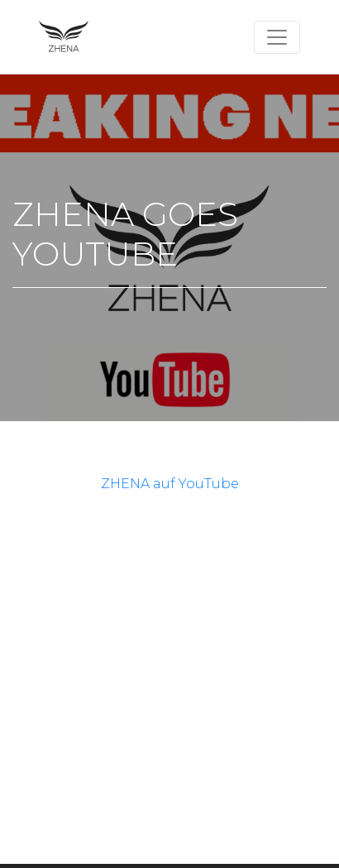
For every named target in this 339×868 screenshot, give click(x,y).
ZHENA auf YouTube (170, 484)
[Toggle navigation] (277, 37)
